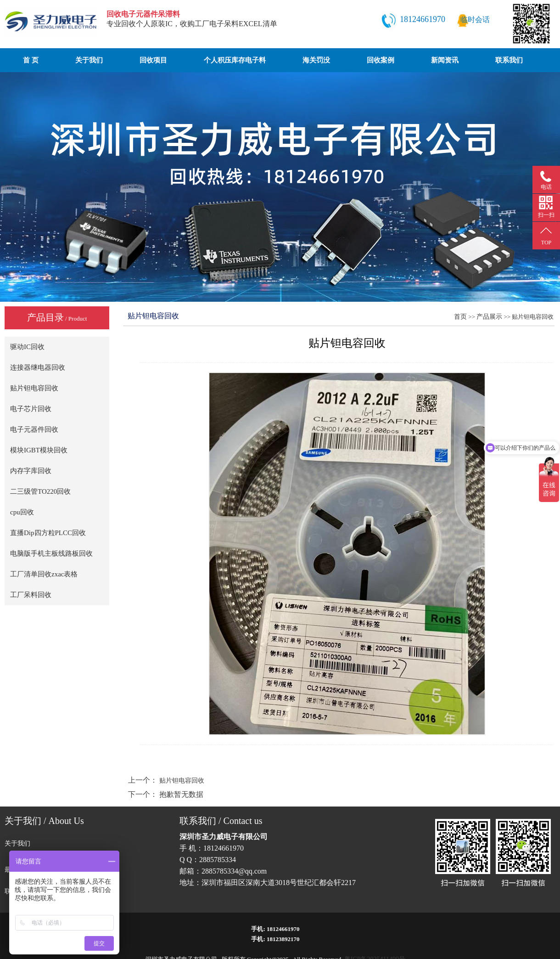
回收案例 (381, 60)
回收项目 (153, 60)
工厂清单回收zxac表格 (44, 574)
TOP (546, 243)
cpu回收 (22, 512)
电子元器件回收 (34, 429)
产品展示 (489, 317)
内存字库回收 (31, 471)
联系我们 (509, 60)
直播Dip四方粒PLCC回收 (48, 533)
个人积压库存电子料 (235, 60)
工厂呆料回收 (31, 595)
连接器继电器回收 (38, 367)
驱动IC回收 (27, 347)
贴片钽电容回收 (34, 388)
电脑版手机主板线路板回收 (51, 553)
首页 (460, 317)
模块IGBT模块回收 (39, 450)
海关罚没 (316, 60)
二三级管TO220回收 (40, 491)
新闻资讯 (445, 60)
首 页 (31, 60)
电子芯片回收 (31, 409)
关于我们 (89, 60)
